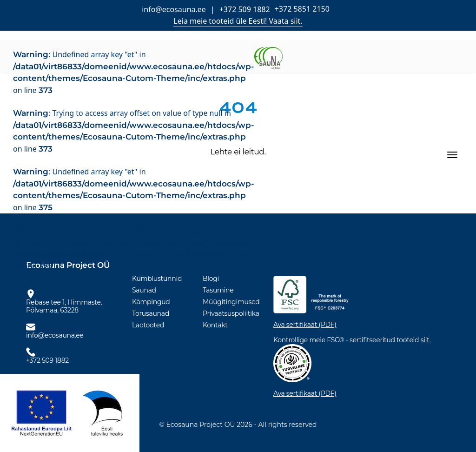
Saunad (144, 290)
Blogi (211, 279)
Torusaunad (151, 313)
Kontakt (215, 325)
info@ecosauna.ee (174, 9)
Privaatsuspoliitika (231, 313)
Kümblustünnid (157, 279)
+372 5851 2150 (302, 9)
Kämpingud (151, 302)
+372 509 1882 (245, 9)
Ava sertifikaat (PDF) (305, 325)
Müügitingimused (231, 302)
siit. (426, 340)
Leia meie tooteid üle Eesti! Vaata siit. (238, 21)
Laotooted (148, 325)
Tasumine (218, 290)
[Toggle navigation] (452, 155)
